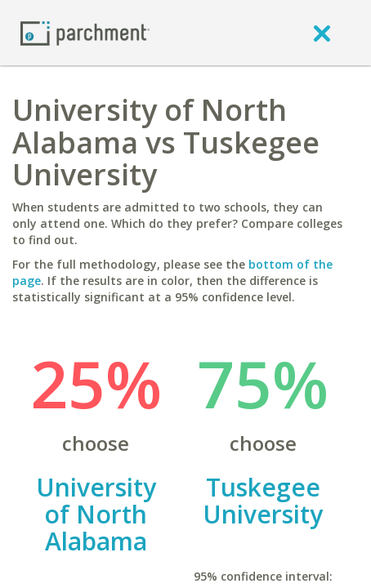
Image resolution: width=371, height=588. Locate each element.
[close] (322, 33)
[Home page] (85, 32)
